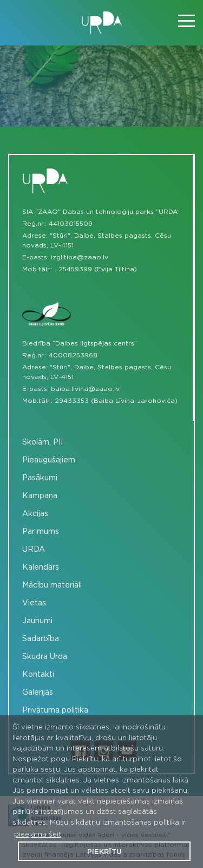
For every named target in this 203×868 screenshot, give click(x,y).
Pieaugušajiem (49, 460)
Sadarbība (41, 639)
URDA (34, 550)
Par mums (41, 532)
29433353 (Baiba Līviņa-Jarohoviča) (116, 401)
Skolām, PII (42, 442)
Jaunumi (37, 621)
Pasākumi (40, 478)
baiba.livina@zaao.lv (85, 389)
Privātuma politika (55, 710)
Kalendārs (41, 567)
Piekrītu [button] (104, 852)
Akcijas (35, 514)
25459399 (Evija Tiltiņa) (98, 269)
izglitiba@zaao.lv (80, 257)
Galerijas (38, 693)
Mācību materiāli (52, 585)
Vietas (34, 603)
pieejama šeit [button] (38, 835)
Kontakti (38, 675)
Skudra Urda (45, 657)
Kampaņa (40, 496)
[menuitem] (101, 443)
